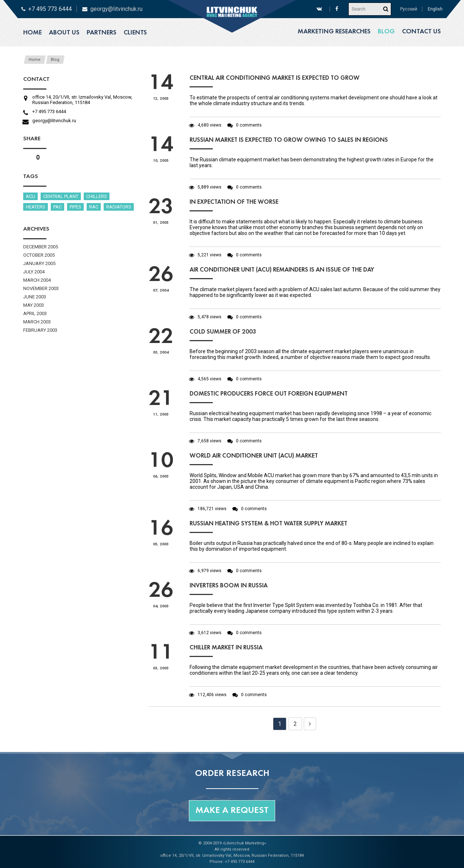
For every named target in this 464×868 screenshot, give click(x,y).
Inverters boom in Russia (229, 586)
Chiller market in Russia (226, 648)
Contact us (421, 32)
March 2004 (37, 280)
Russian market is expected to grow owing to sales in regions (289, 140)
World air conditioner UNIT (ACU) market (254, 456)
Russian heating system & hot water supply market (268, 524)
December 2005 (41, 247)
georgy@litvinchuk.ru (116, 9)
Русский (409, 9)
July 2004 (34, 272)
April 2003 (35, 313)
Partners (101, 33)
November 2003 (41, 288)
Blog (386, 32)
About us (64, 33)
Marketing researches (334, 32)
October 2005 (39, 255)
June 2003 (35, 297)
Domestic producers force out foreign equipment (269, 394)
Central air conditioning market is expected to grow (275, 78)
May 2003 (34, 305)
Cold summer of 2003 (223, 332)
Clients (135, 33)
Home (32, 33)
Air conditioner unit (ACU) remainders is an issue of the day (282, 270)
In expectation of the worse (234, 202)
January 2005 (39, 263)
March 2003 (37, 322)
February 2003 (40, 330)
